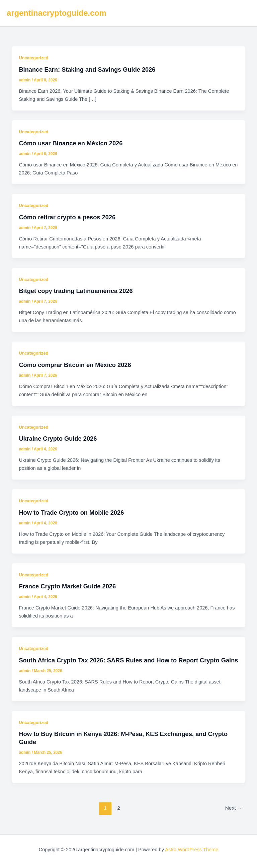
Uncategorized (33, 58)
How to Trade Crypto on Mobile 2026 (71, 513)
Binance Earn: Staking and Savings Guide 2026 (87, 69)
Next (234, 808)
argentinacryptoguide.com (57, 13)
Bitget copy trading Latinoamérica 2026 (76, 291)
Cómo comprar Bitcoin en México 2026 (75, 365)
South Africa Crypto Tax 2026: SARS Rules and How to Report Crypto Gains (128, 660)
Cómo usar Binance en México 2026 (71, 143)
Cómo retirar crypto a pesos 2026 (67, 217)
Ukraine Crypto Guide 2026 (58, 439)
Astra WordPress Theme (192, 850)
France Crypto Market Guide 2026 (67, 586)
